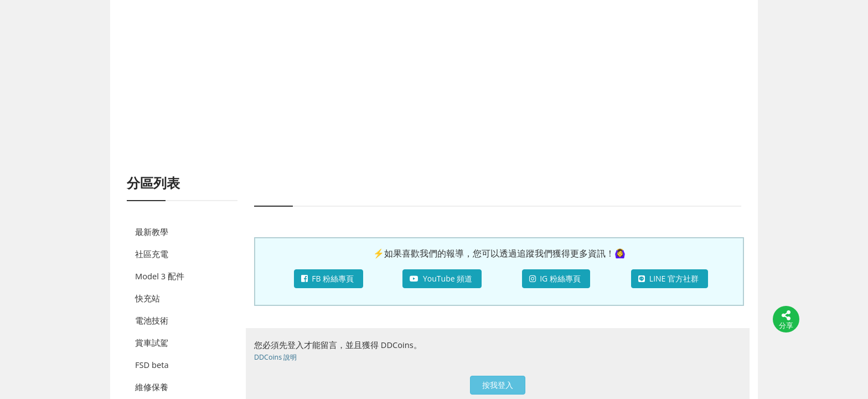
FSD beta (152, 365)
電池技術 (152, 320)
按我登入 (498, 385)
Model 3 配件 (160, 276)
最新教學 (152, 232)
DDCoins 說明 (275, 357)
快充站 (148, 298)
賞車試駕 (152, 342)
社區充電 (152, 254)
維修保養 (152, 387)
